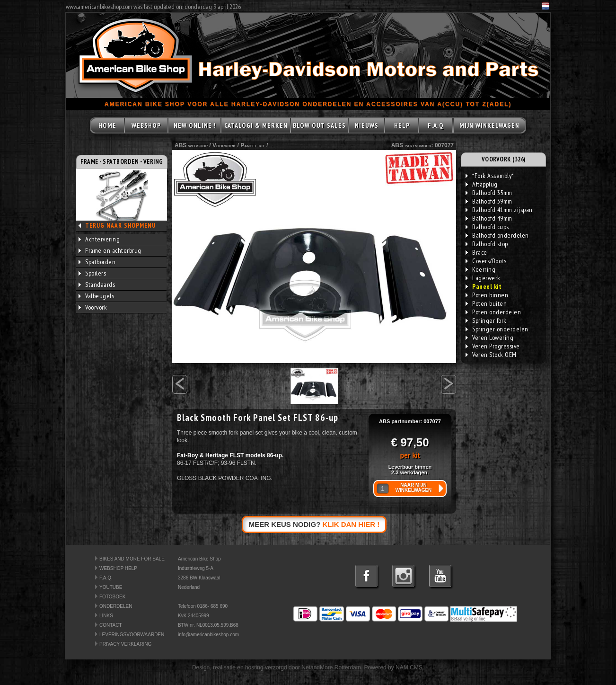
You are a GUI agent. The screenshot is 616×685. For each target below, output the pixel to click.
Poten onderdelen (493, 312)
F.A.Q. (106, 578)
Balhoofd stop (487, 244)
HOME (107, 125)
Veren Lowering (489, 338)
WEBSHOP (146, 125)
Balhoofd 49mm (489, 218)
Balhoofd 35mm (489, 193)
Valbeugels (96, 296)
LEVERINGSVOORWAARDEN (132, 635)
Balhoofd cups (487, 227)
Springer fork (486, 320)
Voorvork (93, 307)
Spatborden (97, 262)
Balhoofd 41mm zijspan (499, 210)
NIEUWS (367, 125)
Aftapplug (482, 184)
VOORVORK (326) (504, 159)
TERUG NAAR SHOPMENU (120, 226)
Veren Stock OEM (491, 355)
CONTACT (111, 625)
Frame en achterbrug (110, 250)
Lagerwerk (483, 278)
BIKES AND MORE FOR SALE (132, 559)
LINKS (106, 616)
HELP (402, 125)
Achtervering (99, 239)
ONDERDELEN (116, 606)
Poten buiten (486, 303)
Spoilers (92, 273)
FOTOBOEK (112, 597)
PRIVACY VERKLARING (125, 644)
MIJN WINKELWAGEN (489, 125)
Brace (476, 252)
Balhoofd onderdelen (497, 235)
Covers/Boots (486, 261)
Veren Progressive (493, 346)
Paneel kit (252, 145)
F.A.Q (436, 125)
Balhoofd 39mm (489, 201)
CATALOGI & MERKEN (256, 125)
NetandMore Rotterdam (331, 667)
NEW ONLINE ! (195, 125)
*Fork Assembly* (490, 176)
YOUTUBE (111, 587)
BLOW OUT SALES (319, 125)
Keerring (480, 269)
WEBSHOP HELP (118, 568)
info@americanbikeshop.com (208, 635)
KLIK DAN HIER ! (351, 524)
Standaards (97, 285)
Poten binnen (487, 295)
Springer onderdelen (497, 329)
